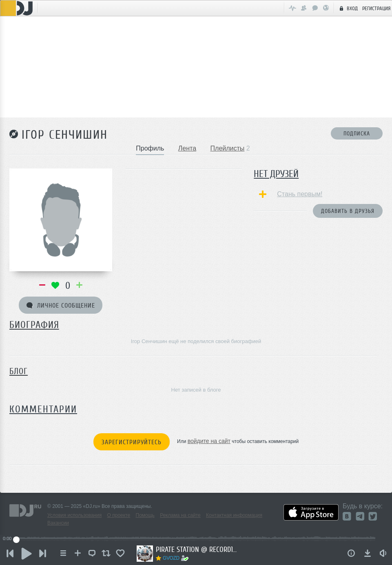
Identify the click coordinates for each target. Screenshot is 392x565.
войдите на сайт (209, 441)
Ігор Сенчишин (65, 135)
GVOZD (171, 558)
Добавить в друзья (348, 211)
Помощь (145, 515)
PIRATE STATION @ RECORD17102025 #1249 (197, 549)
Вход (348, 8)
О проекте (119, 515)
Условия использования (74, 515)
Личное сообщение (61, 306)
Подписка (357, 134)
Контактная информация (234, 515)
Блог (19, 371)
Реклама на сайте (180, 515)
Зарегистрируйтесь (132, 442)
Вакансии (58, 523)
